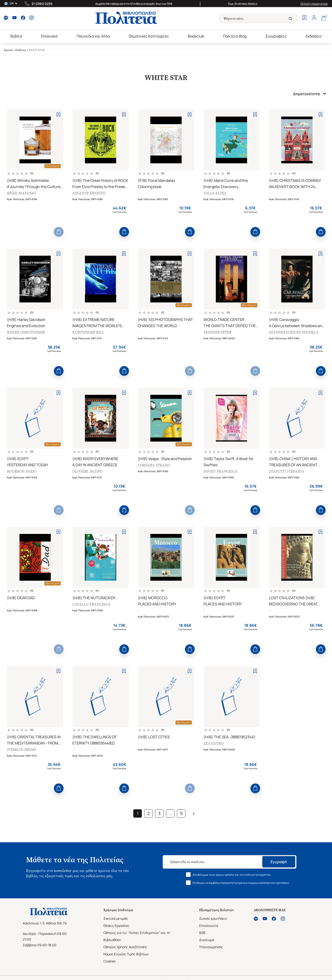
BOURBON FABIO (22, 471)
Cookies (109, 961)
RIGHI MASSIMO (21, 193)
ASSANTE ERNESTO (89, 193)
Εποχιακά (49, 36)
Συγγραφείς (276, 36)
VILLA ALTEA (215, 193)
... (170, 813)
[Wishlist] (304, 18)
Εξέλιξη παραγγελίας (314, 4)
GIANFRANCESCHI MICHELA (294, 332)
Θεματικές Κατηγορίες (149, 36)
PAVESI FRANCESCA (220, 471)
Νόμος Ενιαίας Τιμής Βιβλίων (126, 954)
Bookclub (196, 36)
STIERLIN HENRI (21, 750)
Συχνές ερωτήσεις (213, 918)
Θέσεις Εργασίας (116, 926)
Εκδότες (21, 50)
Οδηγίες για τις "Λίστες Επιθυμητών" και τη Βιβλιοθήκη (137, 936)
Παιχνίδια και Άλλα (93, 36)
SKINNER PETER (217, 332)
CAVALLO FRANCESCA (91, 604)
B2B (202, 933)
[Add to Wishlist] (58, 115)
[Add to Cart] (59, 232)
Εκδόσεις (314, 36)
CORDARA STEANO (154, 465)
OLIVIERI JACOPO (87, 471)
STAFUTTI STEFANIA (287, 471)
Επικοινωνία (209, 926)
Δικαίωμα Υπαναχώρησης (211, 943)
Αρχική (8, 50)
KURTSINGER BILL (88, 332)
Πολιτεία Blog (235, 36)
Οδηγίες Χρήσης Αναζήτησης (125, 947)
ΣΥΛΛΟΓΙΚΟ (214, 743)
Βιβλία (16, 36)
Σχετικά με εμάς (116, 918)
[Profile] (314, 18)
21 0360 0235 (42, 4)
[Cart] (323, 18)
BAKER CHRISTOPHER (26, 332)
